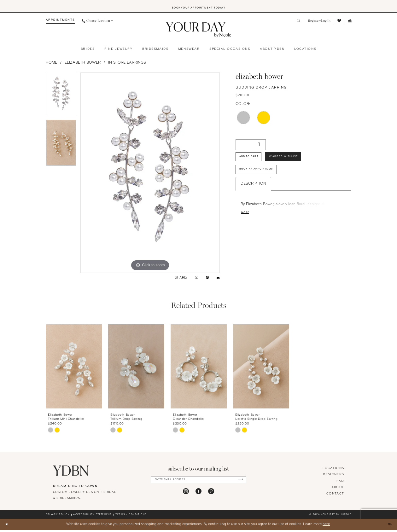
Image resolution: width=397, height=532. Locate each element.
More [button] (246, 222)
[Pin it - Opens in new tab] (207, 280)
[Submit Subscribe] (239, 482)
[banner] (198, 32)
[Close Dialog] (7, 526)
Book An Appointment (263, 177)
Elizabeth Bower (83, 65)
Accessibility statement (92, 516)
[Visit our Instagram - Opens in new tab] (186, 495)
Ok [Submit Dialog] (389, 526)
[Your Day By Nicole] (71, 473)
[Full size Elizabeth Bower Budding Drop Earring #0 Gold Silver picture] (150, 175)
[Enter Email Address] (198, 482)
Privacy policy (58, 516)
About (338, 489)
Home (51, 65)
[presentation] (74, 368)
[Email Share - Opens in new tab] (218, 280)
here (326, 526)
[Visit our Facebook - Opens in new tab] (198, 495)
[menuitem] (60, 23)
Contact (335, 496)
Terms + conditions (131, 516)
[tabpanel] (61, 98)
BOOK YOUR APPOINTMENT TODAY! (198, 9)
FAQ (340, 483)
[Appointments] (60, 23)
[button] (319, 23)
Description (253, 193)
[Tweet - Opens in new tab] (196, 280)
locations (333, 470)
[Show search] (298, 23)
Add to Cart (253, 161)
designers (333, 477)
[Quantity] (251, 147)
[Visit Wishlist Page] (339, 23)
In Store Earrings (127, 65)
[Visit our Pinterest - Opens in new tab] (211, 495)
